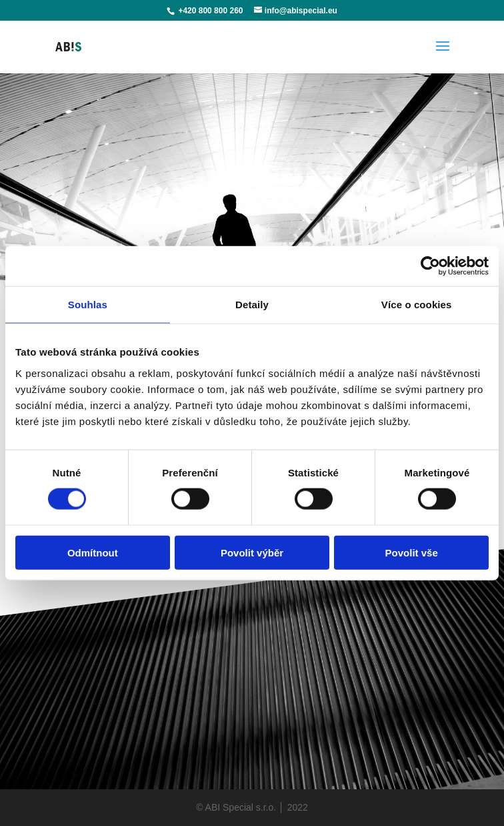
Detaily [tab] (252, 305)
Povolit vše (412, 552)
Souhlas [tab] (88, 305)
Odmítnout (93, 552)
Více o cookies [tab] (417, 305)
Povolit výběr (252, 552)
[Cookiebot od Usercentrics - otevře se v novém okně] (430, 266)
